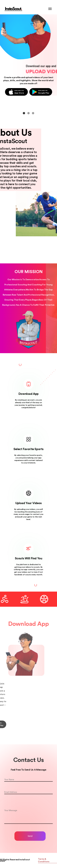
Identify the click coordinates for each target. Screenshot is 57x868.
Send (30, 836)
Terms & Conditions (44, 860)
